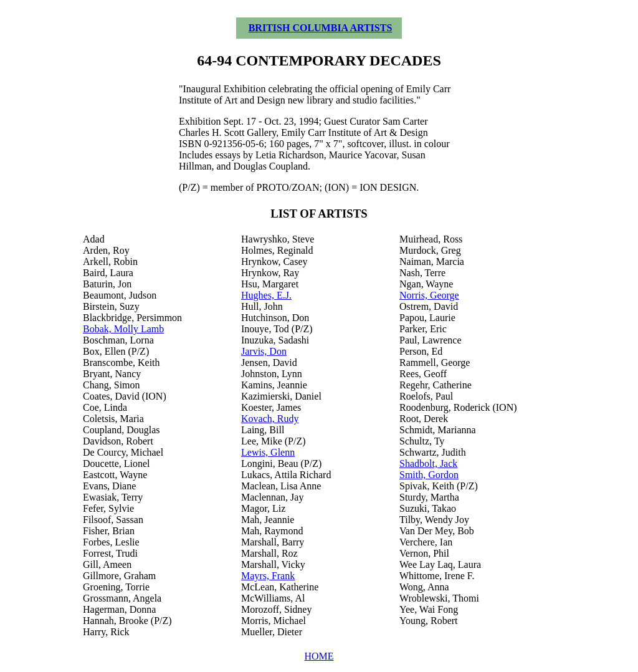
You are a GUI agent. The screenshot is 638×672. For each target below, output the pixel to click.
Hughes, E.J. (266, 295)
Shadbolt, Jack (428, 463)
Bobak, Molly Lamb (123, 329)
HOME (319, 656)
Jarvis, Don (264, 351)
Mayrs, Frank (268, 576)
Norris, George (429, 295)
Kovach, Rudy (270, 419)
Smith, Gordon (429, 475)
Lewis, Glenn (268, 452)
